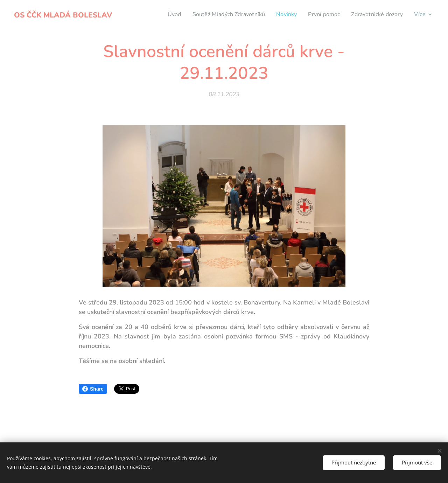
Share (93, 389)
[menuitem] (162, 14)
